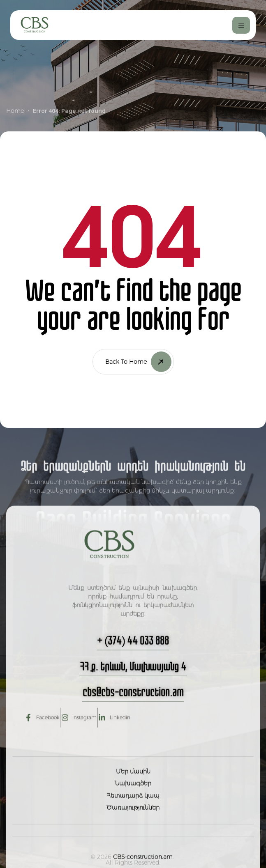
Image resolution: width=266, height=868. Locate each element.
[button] (133, 663)
